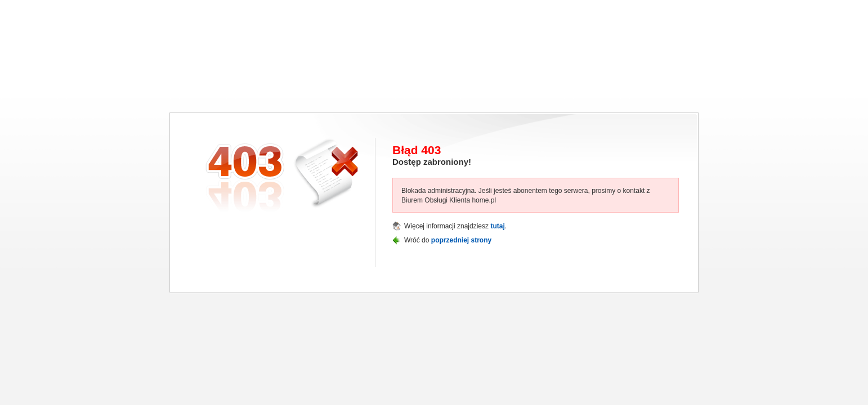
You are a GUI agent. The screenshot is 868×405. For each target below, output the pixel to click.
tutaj (497, 226)
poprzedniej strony (461, 240)
